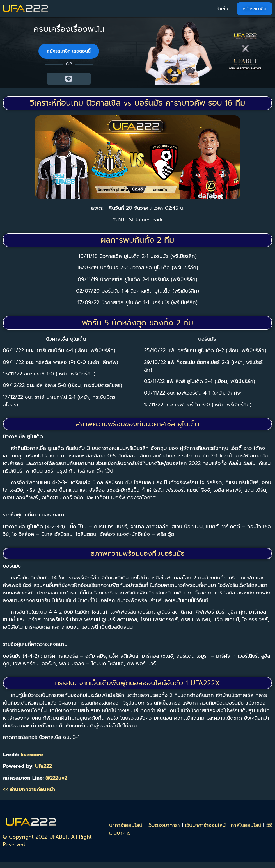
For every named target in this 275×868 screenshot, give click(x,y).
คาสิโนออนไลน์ (246, 825)
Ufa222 (43, 766)
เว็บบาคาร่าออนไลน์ (205, 825)
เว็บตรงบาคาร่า (164, 825)
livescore (32, 755)
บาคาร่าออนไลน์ (126, 825)
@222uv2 (56, 778)
